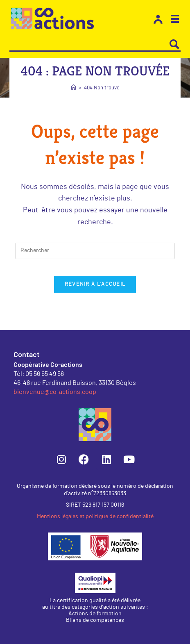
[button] (175, 20)
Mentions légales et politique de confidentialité (95, 517)
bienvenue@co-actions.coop (55, 391)
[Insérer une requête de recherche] (95, 251)
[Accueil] (74, 88)
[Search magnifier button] (174, 44)
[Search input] (89, 44)
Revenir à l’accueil (95, 284)
